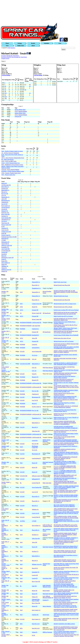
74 (25, 85)
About (33, 46)
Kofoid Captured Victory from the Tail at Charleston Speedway (64, 394)
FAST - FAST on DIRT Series (9, 161)
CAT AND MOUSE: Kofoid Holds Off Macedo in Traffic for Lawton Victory (66, 575)
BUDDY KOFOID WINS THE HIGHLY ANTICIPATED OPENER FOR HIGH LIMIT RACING (65, 483)
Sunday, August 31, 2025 (5, 606)
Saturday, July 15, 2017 (5, 292)
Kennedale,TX (5, 247)
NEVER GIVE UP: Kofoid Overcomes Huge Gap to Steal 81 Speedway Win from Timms (66, 635)
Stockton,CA (5, 216)
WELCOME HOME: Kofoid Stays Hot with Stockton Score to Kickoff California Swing (65, 551)
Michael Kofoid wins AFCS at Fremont (64, 341)
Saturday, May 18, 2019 (5, 310)
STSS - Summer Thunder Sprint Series (11, 173)
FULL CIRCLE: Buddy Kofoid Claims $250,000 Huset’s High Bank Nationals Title (66, 594)
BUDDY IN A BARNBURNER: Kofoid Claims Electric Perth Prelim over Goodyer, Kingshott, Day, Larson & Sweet (66, 628)
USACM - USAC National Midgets (10, 170)
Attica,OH (4, 199)
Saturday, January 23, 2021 (6, 371)
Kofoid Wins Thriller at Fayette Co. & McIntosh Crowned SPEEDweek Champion (66, 407)
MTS (21, 624)
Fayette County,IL (6, 235)
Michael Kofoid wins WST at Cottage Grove (65, 304)
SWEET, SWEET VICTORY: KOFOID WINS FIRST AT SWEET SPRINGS (65, 351)
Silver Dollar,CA (6, 263)
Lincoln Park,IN (5, 207)
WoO (21, 463)
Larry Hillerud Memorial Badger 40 (48, 597)
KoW (21, 292)
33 (5, 95)
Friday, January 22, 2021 (5, 368)
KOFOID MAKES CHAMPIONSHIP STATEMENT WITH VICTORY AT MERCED (66, 427)
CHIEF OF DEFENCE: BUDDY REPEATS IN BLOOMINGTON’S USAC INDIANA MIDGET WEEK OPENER (66, 454)
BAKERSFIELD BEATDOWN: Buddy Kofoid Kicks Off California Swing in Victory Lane (66, 610)
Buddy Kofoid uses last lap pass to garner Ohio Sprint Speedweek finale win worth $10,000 (66, 313)
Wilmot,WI (4, 271)
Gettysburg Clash (47, 578)
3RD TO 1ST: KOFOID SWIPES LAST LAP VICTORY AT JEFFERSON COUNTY (65, 476)
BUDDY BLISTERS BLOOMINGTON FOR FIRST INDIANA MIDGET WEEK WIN (65, 397)
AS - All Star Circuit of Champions (10, 153)
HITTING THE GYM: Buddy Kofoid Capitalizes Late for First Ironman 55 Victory (66, 600)
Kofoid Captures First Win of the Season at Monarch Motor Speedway (65, 377)
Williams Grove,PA (6, 270)
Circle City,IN (5, 230)
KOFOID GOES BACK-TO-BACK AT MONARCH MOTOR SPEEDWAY (64, 380)
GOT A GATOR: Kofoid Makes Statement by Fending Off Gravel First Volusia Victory (65, 632)
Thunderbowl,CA (6, 220)
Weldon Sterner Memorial (47, 441)
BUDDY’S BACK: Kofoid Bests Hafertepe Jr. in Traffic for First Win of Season (66, 572)
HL (21, 483)
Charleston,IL (5, 202)
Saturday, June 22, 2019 (5, 313)
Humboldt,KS (5, 239)
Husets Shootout (47, 606)
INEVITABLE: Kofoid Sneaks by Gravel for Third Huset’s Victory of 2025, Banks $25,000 (65, 606)
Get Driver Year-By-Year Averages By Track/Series (14, 57)
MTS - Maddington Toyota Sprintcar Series (12, 165)
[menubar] (40, 44)
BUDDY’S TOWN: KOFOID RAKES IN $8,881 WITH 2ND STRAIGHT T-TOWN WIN (66, 444)
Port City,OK (5, 194)
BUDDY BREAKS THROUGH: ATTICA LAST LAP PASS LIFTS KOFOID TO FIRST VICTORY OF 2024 (66, 542)
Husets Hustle (46, 591)
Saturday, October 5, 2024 (5, 564)
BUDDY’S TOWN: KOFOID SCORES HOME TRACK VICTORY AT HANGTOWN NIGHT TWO (66, 496)
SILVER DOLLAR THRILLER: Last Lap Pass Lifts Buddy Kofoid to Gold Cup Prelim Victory (66, 526)
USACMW (27, 359)
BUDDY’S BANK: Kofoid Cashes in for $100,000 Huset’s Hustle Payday (64, 591)
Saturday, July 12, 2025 (5, 597)
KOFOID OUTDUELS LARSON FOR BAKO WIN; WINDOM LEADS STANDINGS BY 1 (66, 364)
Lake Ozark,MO (6, 249)
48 (30, 85)
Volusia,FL (4, 268)
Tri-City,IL (4, 221)
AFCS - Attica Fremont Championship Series (13, 158)
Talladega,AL (5, 266)
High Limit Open (47, 483)
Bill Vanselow (12, 48)
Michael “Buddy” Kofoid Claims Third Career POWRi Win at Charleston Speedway (65, 329)
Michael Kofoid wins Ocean (61, 296)
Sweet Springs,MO (6, 218)
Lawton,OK (4, 252)
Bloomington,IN (6, 201)
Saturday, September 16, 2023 (5, 530)
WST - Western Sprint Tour (8, 175)
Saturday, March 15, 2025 (6, 572)
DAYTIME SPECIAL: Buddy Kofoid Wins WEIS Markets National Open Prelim (66, 564)
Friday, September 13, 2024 (5, 556)
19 (5, 90)
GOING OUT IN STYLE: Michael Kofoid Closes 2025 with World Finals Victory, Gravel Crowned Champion (66, 615)
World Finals (46, 615)
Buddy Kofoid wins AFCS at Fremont (63, 316)
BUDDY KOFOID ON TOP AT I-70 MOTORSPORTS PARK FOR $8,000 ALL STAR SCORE (66, 521)
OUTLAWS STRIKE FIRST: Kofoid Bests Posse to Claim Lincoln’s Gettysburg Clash (66, 578)
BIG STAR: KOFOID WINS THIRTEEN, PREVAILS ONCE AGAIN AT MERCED (64, 506)
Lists (60, 43)
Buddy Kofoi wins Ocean (60, 282)
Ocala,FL (4, 259)
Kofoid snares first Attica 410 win (62, 338)
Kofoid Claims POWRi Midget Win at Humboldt (66, 335)
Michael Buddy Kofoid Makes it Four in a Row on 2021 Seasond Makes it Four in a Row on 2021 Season (66, 387)
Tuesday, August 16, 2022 (6, 483)
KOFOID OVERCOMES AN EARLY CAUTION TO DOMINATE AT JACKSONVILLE (66, 348)
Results (33, 43)
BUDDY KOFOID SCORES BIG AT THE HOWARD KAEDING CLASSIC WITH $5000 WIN (66, 292)
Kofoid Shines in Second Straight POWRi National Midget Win (64, 437)
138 (6, 97)
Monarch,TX (5, 211)
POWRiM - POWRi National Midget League (13, 171)
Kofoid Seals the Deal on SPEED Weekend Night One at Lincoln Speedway (66, 344)
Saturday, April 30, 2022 (5, 447)
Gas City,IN (4, 204)
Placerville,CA (5, 187)
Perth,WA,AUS (5, 213)
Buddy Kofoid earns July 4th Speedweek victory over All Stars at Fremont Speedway (66, 332)
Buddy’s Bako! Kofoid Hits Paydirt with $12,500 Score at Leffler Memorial (66, 619)
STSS (21, 307)
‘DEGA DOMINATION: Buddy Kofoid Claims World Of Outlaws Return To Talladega (66, 509)
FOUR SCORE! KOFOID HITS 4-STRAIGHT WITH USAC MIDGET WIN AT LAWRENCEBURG (66, 458)
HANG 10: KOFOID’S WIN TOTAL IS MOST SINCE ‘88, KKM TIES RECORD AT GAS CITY (66, 492)
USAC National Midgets (21, 111)
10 (5, 86)
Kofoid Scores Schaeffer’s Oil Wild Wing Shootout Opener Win (64, 368)
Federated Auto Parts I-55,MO (9, 237)
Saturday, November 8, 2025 (5, 615)
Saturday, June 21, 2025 (5, 594)
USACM (22, 351)
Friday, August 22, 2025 (5, 603)
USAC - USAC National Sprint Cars (11, 163)
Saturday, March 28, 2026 (6, 635)
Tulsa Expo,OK (5, 223)
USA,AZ (4, 195)
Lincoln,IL (4, 254)
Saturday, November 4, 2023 (5, 535)
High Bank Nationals (48, 547)
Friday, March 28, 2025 (5, 575)
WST (21, 304)
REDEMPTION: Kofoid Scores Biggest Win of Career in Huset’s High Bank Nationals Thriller (66, 547)
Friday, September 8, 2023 (5, 526)
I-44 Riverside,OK (6, 185)
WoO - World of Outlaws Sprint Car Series (12, 151)
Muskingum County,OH (7, 258)
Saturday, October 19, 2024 (4, 568)
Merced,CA (4, 192)
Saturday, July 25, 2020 (5, 341)
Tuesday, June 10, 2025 (5, 586)
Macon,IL (4, 256)
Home (7, 43)
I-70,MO (4, 240)
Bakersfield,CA (5, 190)
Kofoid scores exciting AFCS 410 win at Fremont (66, 310)
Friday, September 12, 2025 (5, 610)
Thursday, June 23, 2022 (5, 463)
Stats (7, 46)
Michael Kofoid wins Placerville (62, 285)
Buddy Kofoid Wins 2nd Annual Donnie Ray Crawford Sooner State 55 (65, 410)
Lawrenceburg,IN (6, 251)
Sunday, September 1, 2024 (5, 547)
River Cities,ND (5, 214)
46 (30, 86)
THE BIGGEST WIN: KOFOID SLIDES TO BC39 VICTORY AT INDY (65, 479)
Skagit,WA (4, 264)
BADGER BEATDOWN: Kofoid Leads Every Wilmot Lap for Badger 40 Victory (65, 597)
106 (6, 98)
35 (30, 93)
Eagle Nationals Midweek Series (47, 586)
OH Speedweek (47, 313)
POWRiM (22, 323)
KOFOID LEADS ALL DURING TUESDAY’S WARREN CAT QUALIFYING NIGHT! (66, 538)
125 (6, 93)
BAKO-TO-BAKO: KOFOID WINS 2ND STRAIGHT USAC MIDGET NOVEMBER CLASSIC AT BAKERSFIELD (65, 423)
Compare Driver (5, 58)
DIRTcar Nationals (47, 632)
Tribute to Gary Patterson (47, 535)
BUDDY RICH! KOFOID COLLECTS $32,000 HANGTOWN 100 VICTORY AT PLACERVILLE (66, 501)
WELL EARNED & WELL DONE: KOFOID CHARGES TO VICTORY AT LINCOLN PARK (66, 517)
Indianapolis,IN (5, 242)
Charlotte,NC (5, 228)
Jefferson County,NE (7, 245)
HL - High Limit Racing (7, 160)
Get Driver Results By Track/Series (10, 56)
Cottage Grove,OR (6, 232)
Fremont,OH (18, 117)
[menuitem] (7, 43)
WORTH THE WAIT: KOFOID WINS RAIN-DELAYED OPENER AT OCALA (65, 374)
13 (5, 88)
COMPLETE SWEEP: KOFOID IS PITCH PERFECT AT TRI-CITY (65, 450)
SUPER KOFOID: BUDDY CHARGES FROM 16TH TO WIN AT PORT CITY (66, 391)
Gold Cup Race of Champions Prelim (47, 526)
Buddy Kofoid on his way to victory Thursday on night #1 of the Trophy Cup (66, 418)
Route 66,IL (4, 261)
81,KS (3, 226)
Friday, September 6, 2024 (5, 551)
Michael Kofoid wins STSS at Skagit (63, 307)
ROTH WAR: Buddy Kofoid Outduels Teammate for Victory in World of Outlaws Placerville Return (66, 530)
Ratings (20, 43)
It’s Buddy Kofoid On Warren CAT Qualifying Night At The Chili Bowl (65, 431)
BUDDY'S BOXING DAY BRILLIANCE (64, 624)
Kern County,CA (6, 206)
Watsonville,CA (5, 197)
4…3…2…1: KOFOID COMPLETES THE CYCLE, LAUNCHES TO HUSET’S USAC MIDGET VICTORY (65, 467)
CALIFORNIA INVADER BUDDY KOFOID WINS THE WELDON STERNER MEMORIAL (66, 441)
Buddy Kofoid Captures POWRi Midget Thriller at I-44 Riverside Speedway (66, 434)
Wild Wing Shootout (48, 368)
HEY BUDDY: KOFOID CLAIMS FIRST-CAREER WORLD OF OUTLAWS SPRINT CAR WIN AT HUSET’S (65, 463)
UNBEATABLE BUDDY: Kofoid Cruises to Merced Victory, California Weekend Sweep (65, 561)
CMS (26, 476)
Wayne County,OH (6, 225)
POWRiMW (28, 323)
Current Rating (6, 75)
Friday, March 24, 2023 (5, 509)
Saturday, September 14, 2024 (5, 561)
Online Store (21, 46)
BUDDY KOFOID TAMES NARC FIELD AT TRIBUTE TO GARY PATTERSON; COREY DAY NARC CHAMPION (65, 535)
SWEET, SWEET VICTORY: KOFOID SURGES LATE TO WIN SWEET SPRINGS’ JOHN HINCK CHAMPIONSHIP (66, 487)
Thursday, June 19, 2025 (5, 591)
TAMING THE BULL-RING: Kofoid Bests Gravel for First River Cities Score (65, 581)
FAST (21, 447)
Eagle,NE (4, 233)
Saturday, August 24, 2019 (6, 319)
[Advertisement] (40, 12)
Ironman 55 (46, 600)
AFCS (21, 310)
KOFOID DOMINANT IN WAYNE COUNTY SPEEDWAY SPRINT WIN (66, 319)
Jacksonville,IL (5, 244)
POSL (23, 521)
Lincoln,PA (4, 209)
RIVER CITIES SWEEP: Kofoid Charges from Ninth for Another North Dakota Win (66, 603)
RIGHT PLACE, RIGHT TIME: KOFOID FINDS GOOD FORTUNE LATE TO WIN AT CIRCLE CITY (66, 513)
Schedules (46, 43)
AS (21, 313)
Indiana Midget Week (20, 110)
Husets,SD (4, 183)
